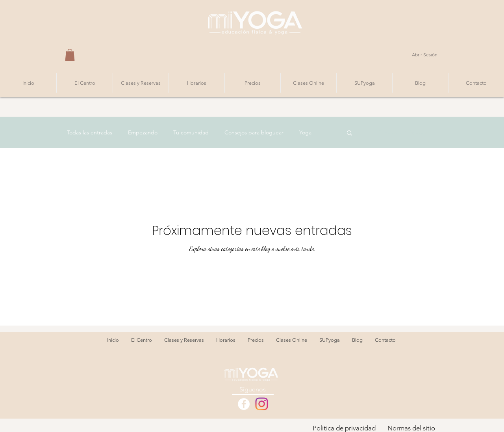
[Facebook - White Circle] (244, 404)
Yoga (305, 132)
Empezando (143, 132)
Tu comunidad (191, 132)
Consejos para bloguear (254, 132)
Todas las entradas (90, 132)
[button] (70, 55)
